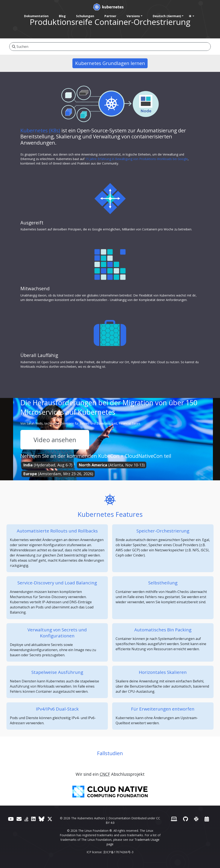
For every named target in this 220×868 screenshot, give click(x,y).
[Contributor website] (174, 819)
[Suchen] (110, 47)
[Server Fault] (26, 819)
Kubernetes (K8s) (40, 130)
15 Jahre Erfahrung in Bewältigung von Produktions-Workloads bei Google (137, 159)
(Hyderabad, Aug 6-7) (48, 465)
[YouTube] (11, 819)
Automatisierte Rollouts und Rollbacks (57, 531)
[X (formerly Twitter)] (50, 819)
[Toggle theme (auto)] (191, 16)
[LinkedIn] (33, 819)
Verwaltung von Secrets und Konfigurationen (57, 633)
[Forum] (19, 819)
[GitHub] (186, 819)
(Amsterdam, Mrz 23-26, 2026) (58, 474)
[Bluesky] (41, 819)
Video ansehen (55, 440)
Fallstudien (110, 753)
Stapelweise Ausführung (57, 672)
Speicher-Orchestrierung (163, 531)
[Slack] (196, 819)
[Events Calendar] (207, 819)
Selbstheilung (163, 583)
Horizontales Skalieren (163, 672)
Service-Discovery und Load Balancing (57, 583)
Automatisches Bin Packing (163, 630)
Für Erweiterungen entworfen (163, 709)
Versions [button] (133, 16)
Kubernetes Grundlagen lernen (110, 63)
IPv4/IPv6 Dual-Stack (57, 709)
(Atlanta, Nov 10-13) (112, 465)
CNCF (105, 774)
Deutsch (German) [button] (167, 16)
